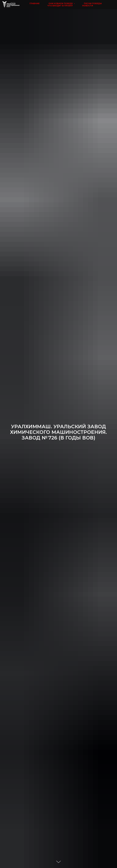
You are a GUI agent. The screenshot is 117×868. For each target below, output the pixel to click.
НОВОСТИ (88, 6)
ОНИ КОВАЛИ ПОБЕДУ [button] (61, 3)
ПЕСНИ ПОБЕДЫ (93, 3)
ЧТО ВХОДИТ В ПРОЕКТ (60, 6)
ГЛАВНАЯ (35, 3)
